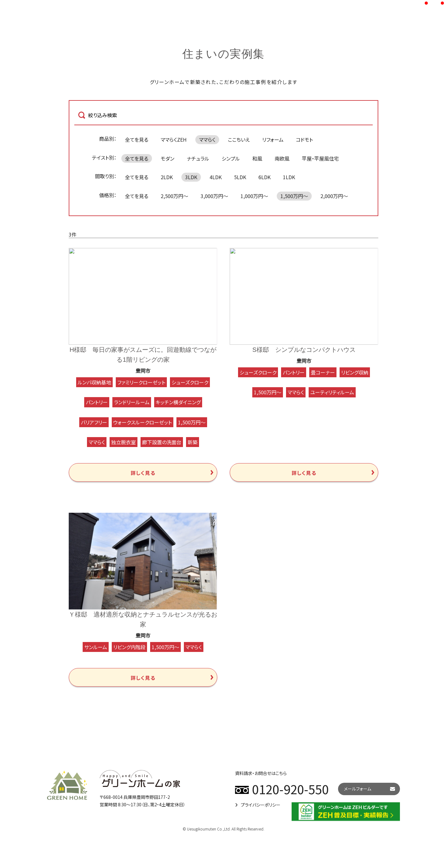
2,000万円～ (334, 196)
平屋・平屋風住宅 (320, 158)
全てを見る (137, 139)
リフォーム (273, 139)
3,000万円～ (214, 196)
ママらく (207, 139)
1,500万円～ (294, 196)
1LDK (289, 177)
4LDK (216, 177)
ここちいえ (239, 139)
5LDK (240, 177)
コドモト (304, 139)
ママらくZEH (174, 139)
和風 (257, 158)
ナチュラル (198, 158)
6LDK (265, 177)
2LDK (167, 177)
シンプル (231, 158)
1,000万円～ (254, 196)
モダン (167, 158)
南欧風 (282, 158)
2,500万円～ (174, 196)
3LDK (191, 177)
